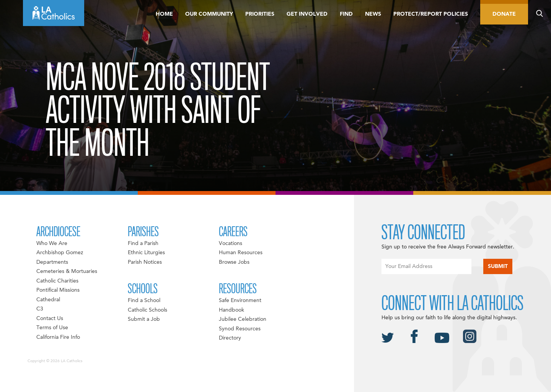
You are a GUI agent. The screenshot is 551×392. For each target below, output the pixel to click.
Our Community (209, 14)
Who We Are (52, 243)
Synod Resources (240, 329)
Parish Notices (145, 262)
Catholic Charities (57, 281)
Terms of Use (52, 328)
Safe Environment (240, 301)
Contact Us (50, 318)
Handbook (231, 310)
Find (346, 14)
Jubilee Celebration (243, 319)
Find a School (144, 301)
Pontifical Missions (58, 290)
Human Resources (241, 253)
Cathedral (48, 300)
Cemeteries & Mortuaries (67, 271)
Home (164, 14)
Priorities (260, 14)
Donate (504, 14)
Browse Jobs (234, 262)
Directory (230, 338)
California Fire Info (58, 337)
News (373, 14)
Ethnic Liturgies (146, 253)
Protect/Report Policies (431, 14)
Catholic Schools (148, 310)
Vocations (231, 243)
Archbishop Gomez (60, 253)
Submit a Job (144, 319)
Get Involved (307, 14)
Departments (52, 262)
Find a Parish (143, 243)
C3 (40, 309)
